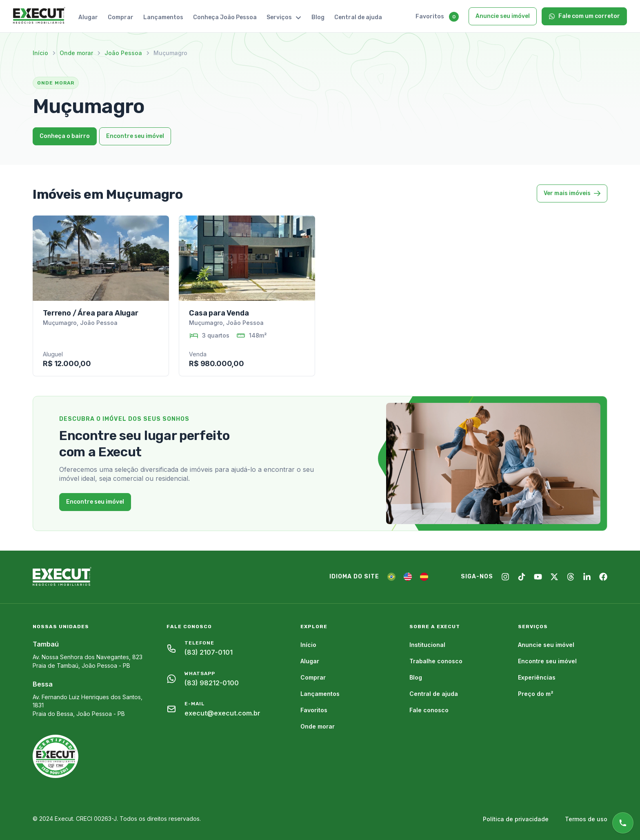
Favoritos (430, 17)
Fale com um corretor (584, 16)
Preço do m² (536, 694)
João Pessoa (123, 53)
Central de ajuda (358, 17)
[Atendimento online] (623, 823)
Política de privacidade (516, 819)
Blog (318, 17)
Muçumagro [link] (170, 53)
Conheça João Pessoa (225, 17)
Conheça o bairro (65, 136)
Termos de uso (586, 819)
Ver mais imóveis (572, 193)
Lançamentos (163, 17)
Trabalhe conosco (436, 661)
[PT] (391, 577)
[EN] (408, 577)
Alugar (88, 17)
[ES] (424, 577)
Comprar (121, 17)
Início (40, 53)
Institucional (427, 645)
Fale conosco (429, 710)
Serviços (284, 17)
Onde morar (76, 53)
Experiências (537, 677)
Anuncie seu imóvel (503, 16)
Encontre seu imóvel (135, 136)
